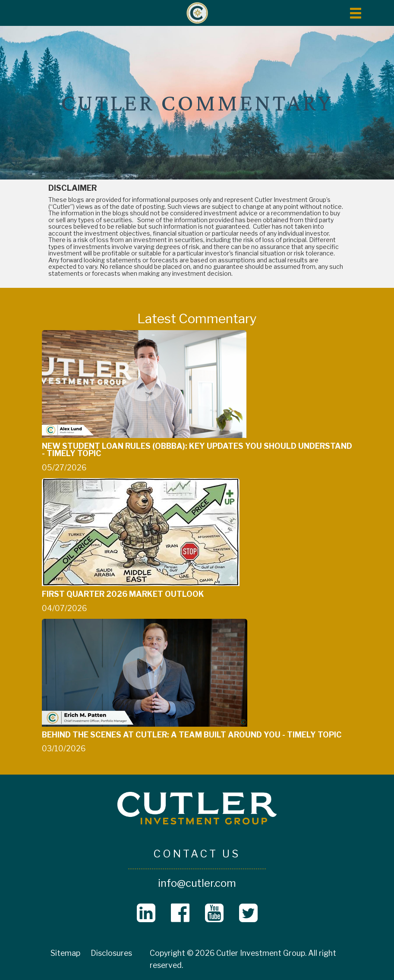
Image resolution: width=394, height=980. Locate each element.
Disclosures (111, 953)
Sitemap (65, 953)
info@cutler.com (197, 883)
